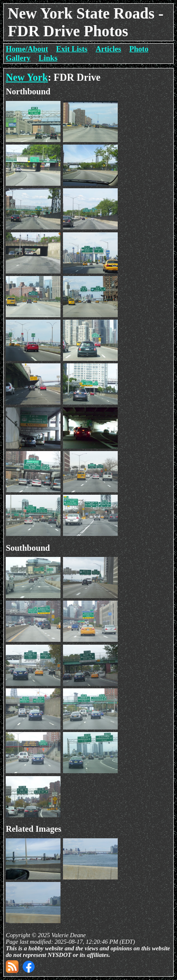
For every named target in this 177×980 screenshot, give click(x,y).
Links (48, 58)
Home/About (27, 49)
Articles (108, 49)
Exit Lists (72, 49)
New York (27, 77)
